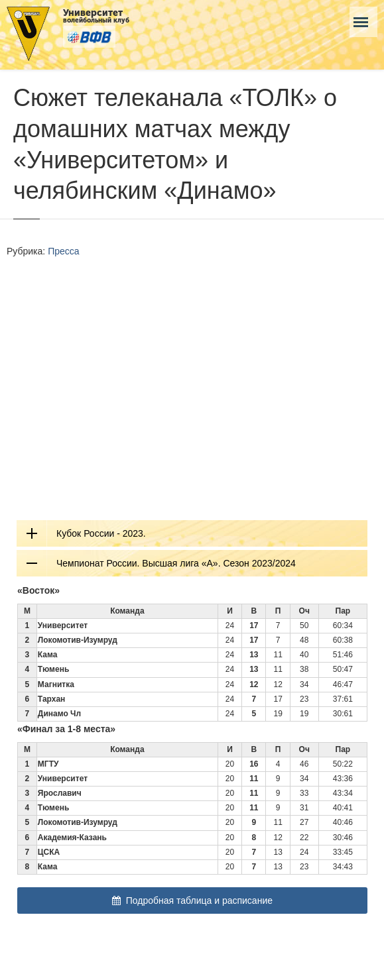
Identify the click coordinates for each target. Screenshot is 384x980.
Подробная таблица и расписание (192, 900)
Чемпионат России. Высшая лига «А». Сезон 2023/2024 (176, 563)
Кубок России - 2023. (101, 533)
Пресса (63, 251)
